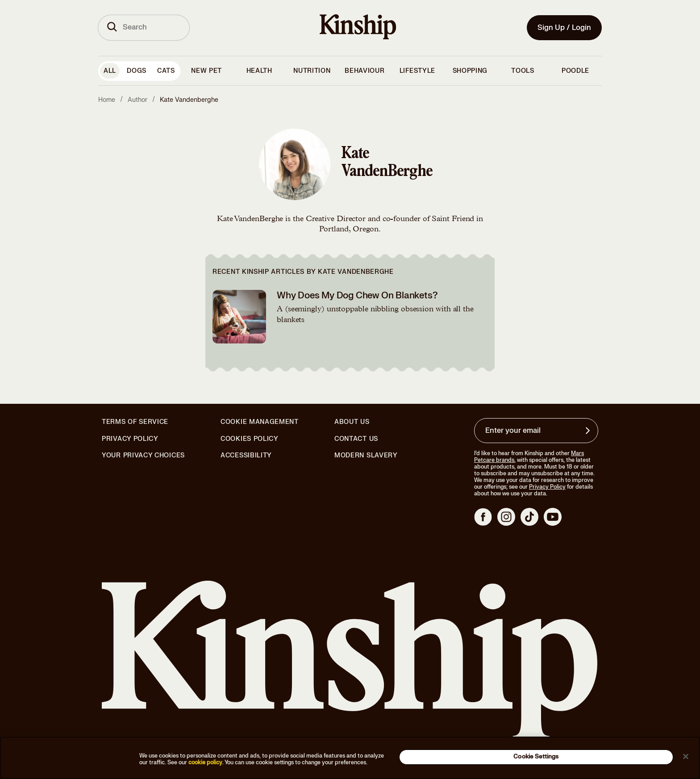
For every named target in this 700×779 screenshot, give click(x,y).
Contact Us (356, 439)
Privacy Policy (130, 439)
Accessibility (246, 456)
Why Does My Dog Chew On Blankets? (357, 295)
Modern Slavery (366, 456)
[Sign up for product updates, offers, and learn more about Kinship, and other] (589, 431)
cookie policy (205, 762)
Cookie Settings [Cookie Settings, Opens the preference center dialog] (536, 757)
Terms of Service (135, 422)
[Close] (686, 756)
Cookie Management (260, 422)
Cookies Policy (250, 439)
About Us (352, 422)
